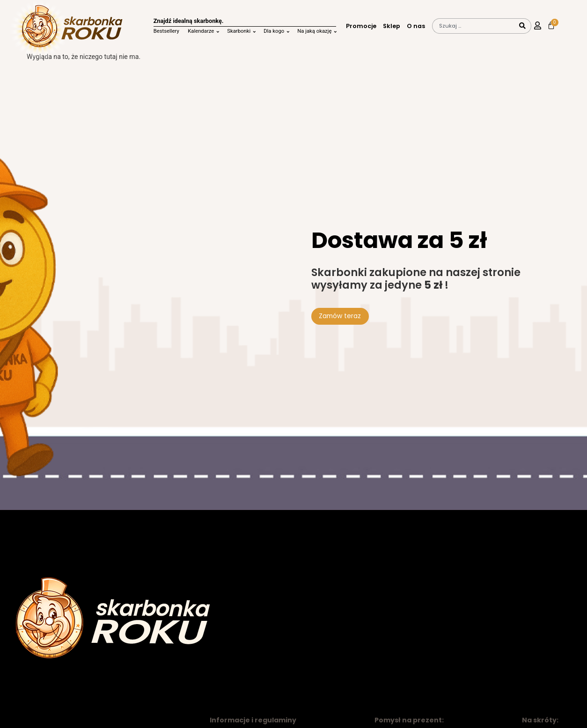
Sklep (392, 26)
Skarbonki (239, 31)
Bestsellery (166, 31)
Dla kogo (274, 31)
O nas (416, 26)
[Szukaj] (523, 26)
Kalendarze (201, 31)
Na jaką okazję (314, 31)
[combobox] (474, 26)
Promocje (361, 26)
